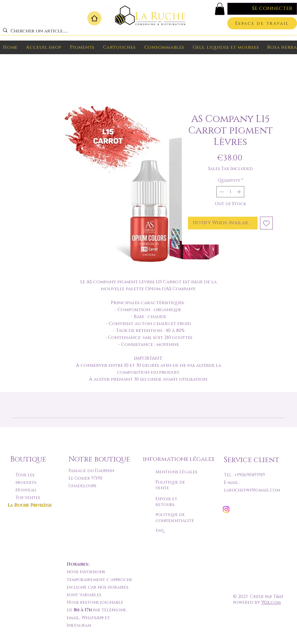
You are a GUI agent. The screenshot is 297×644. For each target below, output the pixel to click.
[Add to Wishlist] (266, 223)
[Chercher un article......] (147, 31)
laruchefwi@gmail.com (252, 490)
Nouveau (26, 490)
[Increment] (240, 192)
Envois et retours (166, 502)
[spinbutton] (230, 192)
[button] (220, 9)
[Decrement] (221, 192)
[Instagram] (226, 509)
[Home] (94, 18)
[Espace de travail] (262, 23)
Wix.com (271, 602)
